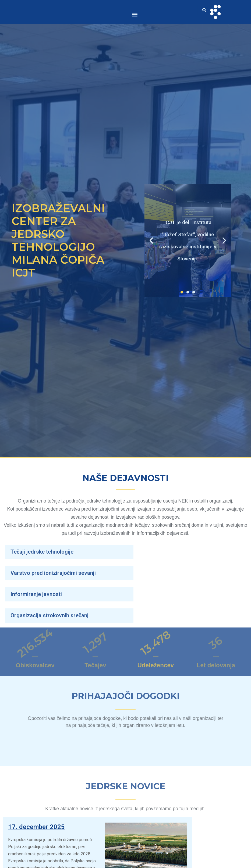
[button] (135, 15)
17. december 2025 (38, 827)
